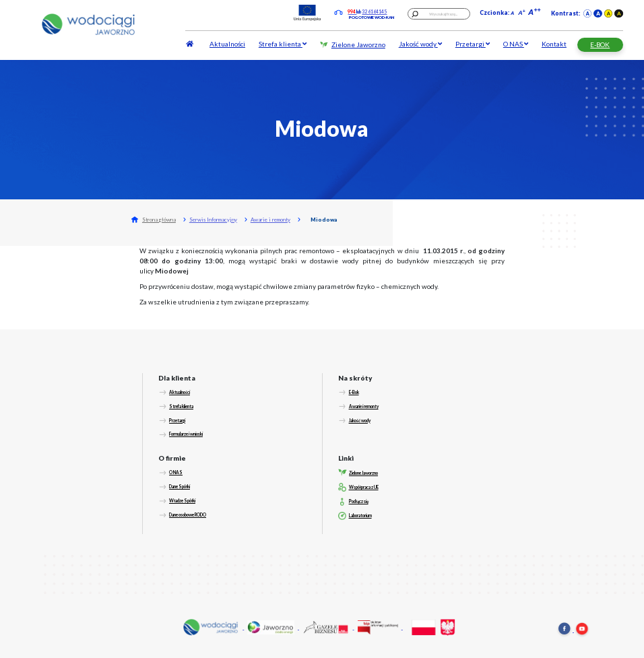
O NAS (516, 44)
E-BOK (600, 44)
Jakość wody (420, 44)
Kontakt (554, 44)
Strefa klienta (283, 44)
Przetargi (473, 44)
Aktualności (227, 44)
